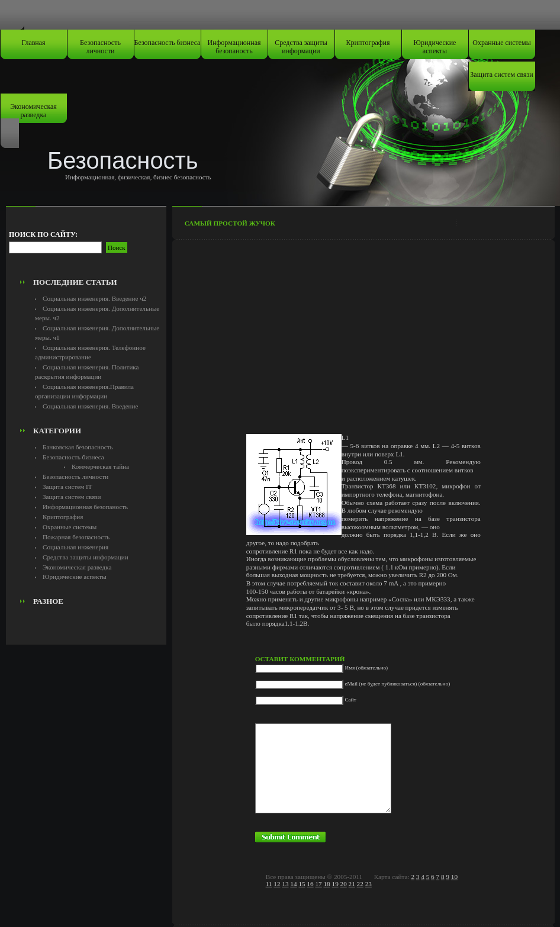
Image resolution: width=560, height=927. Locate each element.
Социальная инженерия (75, 547)
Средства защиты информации (301, 47)
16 (310, 884)
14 (293, 884)
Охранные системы (501, 43)
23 (368, 884)
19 (335, 884)
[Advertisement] (86, 246)
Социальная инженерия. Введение (90, 406)
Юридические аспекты (435, 47)
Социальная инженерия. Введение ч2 (94, 298)
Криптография (368, 43)
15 (302, 884)
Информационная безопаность (234, 47)
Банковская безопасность (78, 447)
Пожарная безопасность (76, 537)
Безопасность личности (100, 47)
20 (344, 884)
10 (454, 877)
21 (352, 884)
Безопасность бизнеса (168, 43)
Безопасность (123, 160)
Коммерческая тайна (100, 466)
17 (318, 884)
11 (269, 884)
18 (326, 884)
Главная (33, 43)
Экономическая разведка (33, 111)
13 (285, 884)
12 (277, 884)
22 (360, 884)
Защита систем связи (501, 75)
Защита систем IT (67, 487)
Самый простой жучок (230, 223)
